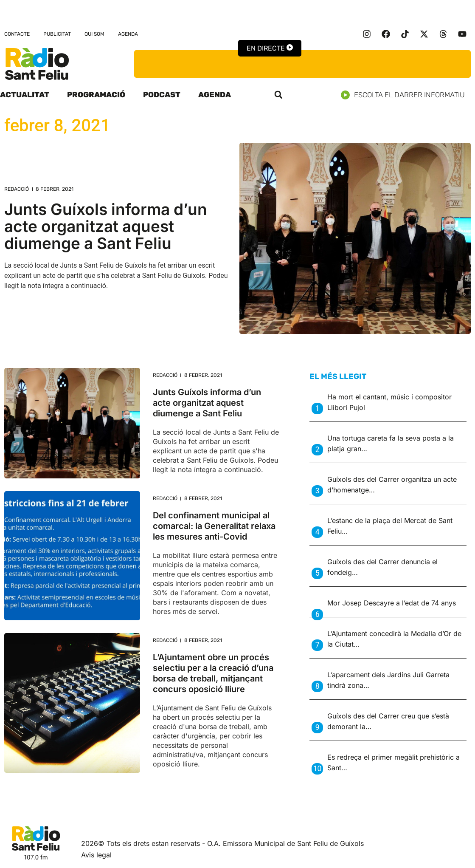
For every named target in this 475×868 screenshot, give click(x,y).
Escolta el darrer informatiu (406, 95)
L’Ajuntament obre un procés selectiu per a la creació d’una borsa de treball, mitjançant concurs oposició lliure (213, 673)
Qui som (94, 34)
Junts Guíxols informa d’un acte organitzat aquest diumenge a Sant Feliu (106, 226)
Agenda (128, 34)
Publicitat (57, 34)
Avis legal (96, 855)
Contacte (17, 34)
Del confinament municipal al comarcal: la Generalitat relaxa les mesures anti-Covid (214, 526)
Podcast (162, 95)
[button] (278, 95)
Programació (96, 95)
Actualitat (25, 95)
